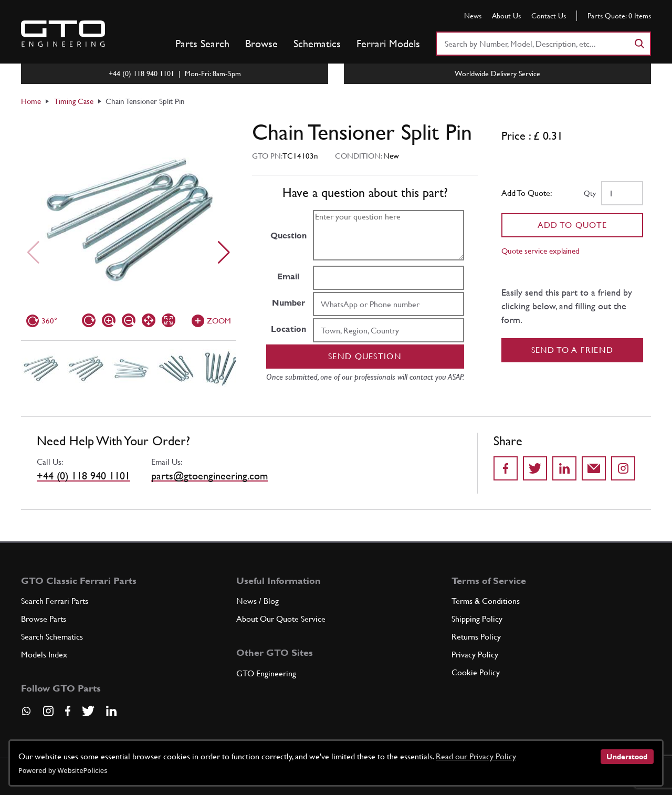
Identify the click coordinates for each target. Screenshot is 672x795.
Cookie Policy (476, 672)
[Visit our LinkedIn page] (111, 711)
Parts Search (202, 44)
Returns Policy (476, 637)
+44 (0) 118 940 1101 (83, 476)
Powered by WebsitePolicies (63, 770)
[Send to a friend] (594, 468)
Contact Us (549, 16)
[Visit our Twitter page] (88, 711)
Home (31, 101)
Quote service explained (540, 251)
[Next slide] (224, 253)
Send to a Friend (573, 350)
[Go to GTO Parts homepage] (63, 34)
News (473, 16)
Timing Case (74, 101)
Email (288, 276)
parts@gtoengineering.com (209, 476)
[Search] (639, 44)
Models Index (44, 655)
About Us (506, 16)
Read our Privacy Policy (476, 756)
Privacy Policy (475, 655)
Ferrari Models (388, 44)
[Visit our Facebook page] (68, 711)
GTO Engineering (266, 673)
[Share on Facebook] (506, 468)
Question (288, 236)
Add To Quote (573, 225)
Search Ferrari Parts (55, 601)
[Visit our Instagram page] (48, 711)
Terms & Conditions (486, 601)
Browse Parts (44, 619)
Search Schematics (52, 637)
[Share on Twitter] (535, 468)
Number (288, 303)
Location (288, 329)
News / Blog (258, 601)
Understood (627, 757)
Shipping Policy (477, 619)
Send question (365, 356)
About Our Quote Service (281, 619)
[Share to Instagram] (623, 468)
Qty (590, 193)
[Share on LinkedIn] (564, 468)
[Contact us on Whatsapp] (26, 715)
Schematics (317, 44)
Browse (261, 44)
